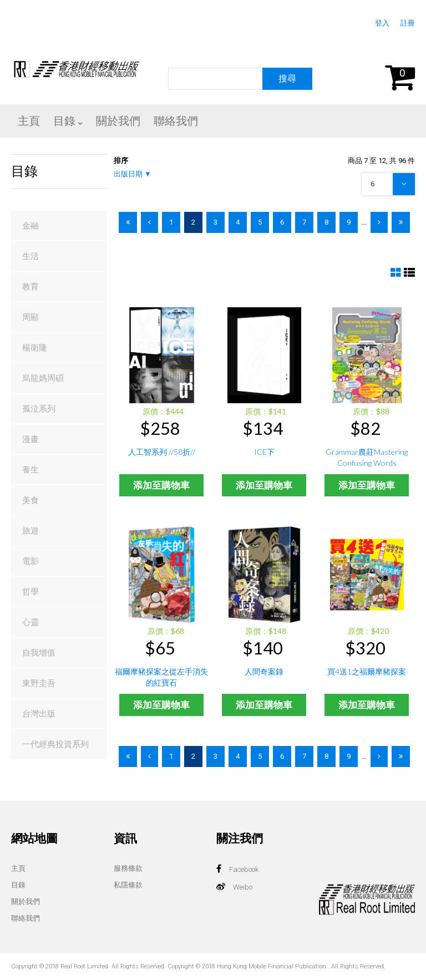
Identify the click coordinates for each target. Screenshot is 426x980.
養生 (31, 470)
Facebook (244, 869)
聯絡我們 (26, 918)
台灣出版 (39, 714)
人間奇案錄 (264, 671)
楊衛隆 (35, 348)
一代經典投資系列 (55, 744)
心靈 (31, 622)
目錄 (18, 885)
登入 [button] (382, 23)
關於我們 (26, 902)
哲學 (31, 592)
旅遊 (31, 531)
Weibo (243, 887)
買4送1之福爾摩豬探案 (367, 671)
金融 (31, 226)
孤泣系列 (39, 409)
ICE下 (264, 452)
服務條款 (128, 868)
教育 (31, 287)
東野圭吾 (39, 683)
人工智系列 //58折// (162, 452)
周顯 (31, 317)
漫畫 (31, 439)
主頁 (18, 868)
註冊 (408, 23)
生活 (31, 256)
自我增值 (39, 653)
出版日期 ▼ (133, 174)
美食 (31, 500)
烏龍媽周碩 (43, 378)
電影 (31, 561)
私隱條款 (128, 885)
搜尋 (287, 78)
